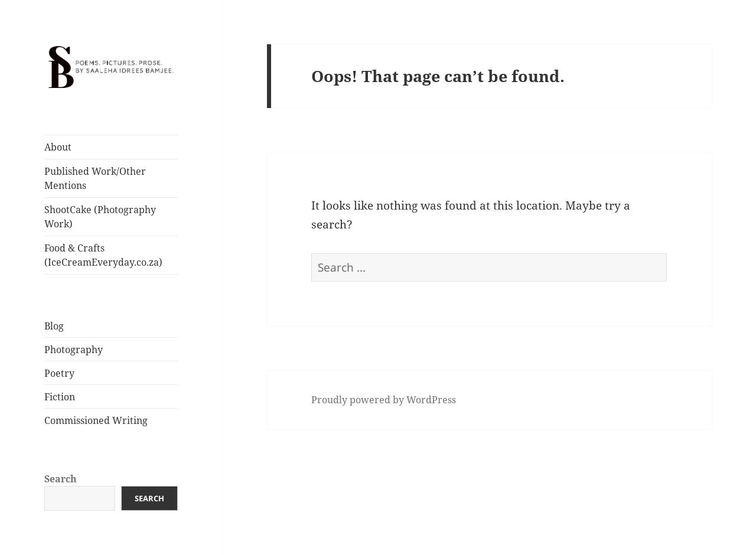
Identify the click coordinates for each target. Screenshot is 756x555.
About (58, 147)
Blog (54, 326)
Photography (74, 350)
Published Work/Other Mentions (95, 178)
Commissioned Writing (96, 420)
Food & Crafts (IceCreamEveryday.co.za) (103, 255)
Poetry (59, 373)
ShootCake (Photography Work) (100, 217)
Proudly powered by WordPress (384, 400)
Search (61, 479)
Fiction (60, 397)
